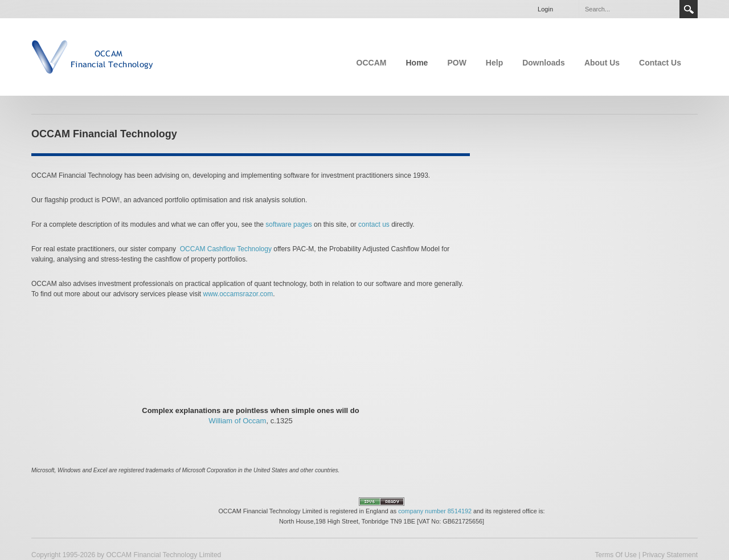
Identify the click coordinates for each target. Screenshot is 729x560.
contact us (374, 224)
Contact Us (660, 63)
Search (689, 9)
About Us (602, 63)
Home (417, 63)
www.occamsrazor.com (238, 294)
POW (456, 63)
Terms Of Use (615, 555)
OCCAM (372, 63)
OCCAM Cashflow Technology (226, 249)
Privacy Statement (670, 555)
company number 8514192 (435, 511)
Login (545, 9)
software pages (288, 224)
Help (494, 63)
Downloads (544, 63)
